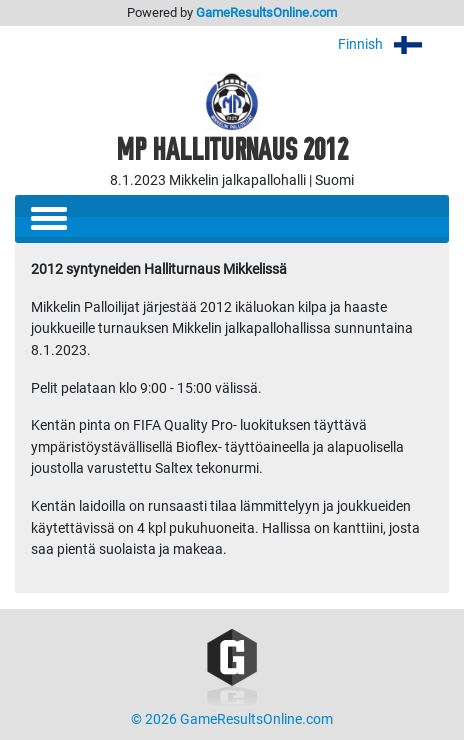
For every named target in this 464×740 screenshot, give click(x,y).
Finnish (393, 44)
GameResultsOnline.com (266, 12)
